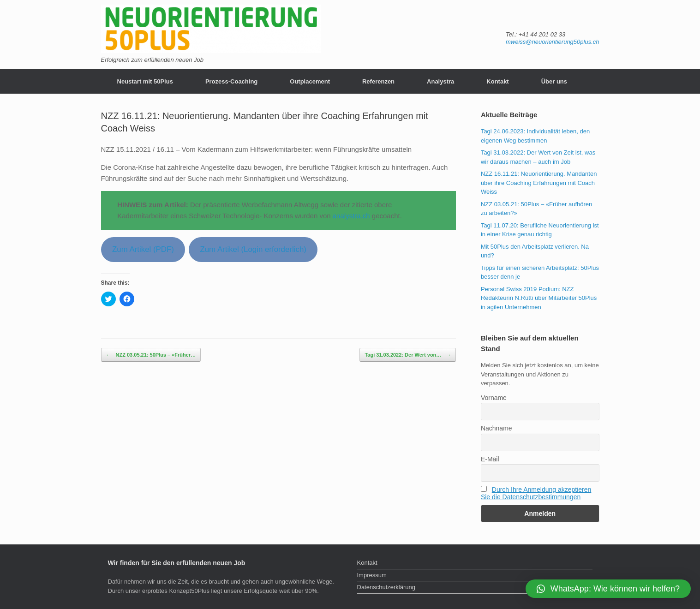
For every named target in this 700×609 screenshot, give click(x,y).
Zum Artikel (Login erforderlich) (253, 249)
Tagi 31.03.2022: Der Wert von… (408, 355)
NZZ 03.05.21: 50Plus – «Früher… (151, 355)
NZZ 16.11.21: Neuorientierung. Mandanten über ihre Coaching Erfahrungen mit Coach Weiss (539, 183)
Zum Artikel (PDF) (143, 249)
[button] (608, 589)
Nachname (497, 428)
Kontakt (497, 81)
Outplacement (310, 81)
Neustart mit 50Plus (145, 81)
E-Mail (490, 459)
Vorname (494, 398)
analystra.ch (351, 216)
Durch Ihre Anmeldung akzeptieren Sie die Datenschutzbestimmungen (536, 493)
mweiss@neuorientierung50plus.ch (553, 42)
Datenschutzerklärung (386, 587)
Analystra (440, 81)
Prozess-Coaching (231, 81)
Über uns (554, 81)
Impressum (372, 575)
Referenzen (378, 81)
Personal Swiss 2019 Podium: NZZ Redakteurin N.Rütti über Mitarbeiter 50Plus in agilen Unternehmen (539, 298)
